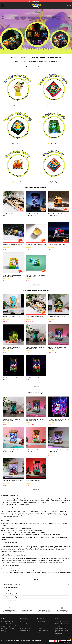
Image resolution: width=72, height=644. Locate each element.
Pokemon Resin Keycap (18, 144)
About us (22, 622)
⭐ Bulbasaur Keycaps (54, 144)
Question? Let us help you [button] (65, 642)
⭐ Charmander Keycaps (18, 182)
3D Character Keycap (18, 106)
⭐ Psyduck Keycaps (54, 182)
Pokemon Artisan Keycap (54, 106)
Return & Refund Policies (43, 626)
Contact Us (40, 628)
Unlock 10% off (69, 637)
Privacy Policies (24, 626)
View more (36, 284)
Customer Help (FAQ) (43, 630)
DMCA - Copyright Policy (26, 628)
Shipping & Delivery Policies (44, 622)
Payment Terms (41, 624)
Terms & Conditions (25, 624)
